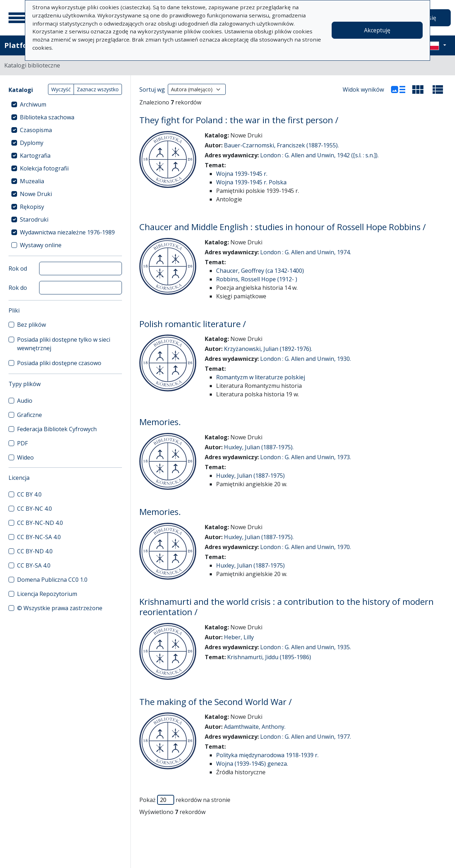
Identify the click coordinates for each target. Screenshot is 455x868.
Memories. (160, 422)
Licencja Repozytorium (47, 594)
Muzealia (32, 181)
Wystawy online (41, 245)
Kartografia (35, 156)
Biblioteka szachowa (47, 117)
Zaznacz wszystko (98, 89)
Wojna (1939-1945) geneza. (252, 764)
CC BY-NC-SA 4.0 (39, 537)
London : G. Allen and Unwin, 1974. (306, 252)
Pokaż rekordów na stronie (185, 800)
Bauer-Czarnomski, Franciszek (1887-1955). (281, 145)
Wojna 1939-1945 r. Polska (251, 182)
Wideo (25, 457)
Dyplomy (32, 143)
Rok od (18, 268)
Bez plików (31, 325)
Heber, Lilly (239, 637)
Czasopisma (36, 130)
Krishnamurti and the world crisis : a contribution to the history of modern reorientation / (287, 607)
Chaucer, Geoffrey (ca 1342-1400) (260, 271)
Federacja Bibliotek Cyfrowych (57, 429)
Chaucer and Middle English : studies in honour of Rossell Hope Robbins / (283, 227)
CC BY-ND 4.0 (35, 551)
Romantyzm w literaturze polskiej (261, 377)
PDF (22, 443)
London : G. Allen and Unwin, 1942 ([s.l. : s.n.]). (319, 155)
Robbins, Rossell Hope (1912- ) (257, 279)
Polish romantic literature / (193, 324)
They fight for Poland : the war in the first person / (239, 120)
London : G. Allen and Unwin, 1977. (306, 737)
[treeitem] (65, 104)
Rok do (18, 288)
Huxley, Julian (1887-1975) (250, 476)
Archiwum (33, 104)
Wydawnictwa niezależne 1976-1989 (67, 232)
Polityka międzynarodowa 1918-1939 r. (267, 755)
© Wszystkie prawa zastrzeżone (60, 608)
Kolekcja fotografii (44, 168)
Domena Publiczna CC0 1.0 (52, 580)
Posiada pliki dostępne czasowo (59, 363)
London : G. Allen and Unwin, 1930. (306, 359)
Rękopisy (32, 207)
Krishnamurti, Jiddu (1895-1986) (269, 657)
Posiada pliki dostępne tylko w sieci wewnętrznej (64, 344)
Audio (25, 401)
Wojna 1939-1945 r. (242, 174)
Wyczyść (61, 89)
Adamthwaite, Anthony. (255, 727)
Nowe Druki (36, 194)
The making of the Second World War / (216, 702)
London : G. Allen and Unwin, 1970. (306, 547)
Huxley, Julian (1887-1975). (259, 447)
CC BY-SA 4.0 (34, 565)
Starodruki (34, 219)
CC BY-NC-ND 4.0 (40, 523)
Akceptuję (377, 30)
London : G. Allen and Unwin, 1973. (306, 457)
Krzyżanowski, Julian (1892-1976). (268, 349)
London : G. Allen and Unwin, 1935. (306, 647)
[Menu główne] (17, 18)
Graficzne (30, 415)
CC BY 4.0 (29, 494)
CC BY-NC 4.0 (34, 509)
